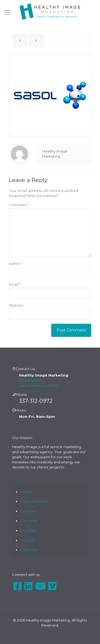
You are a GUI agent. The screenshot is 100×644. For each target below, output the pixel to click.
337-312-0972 (36, 401)
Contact (28, 540)
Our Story (29, 530)
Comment (19, 205)
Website (16, 305)
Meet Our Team (34, 501)
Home (26, 492)
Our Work (29, 521)
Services (28, 511)
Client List (29, 550)
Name (15, 263)
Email (15, 284)
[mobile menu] (7, 13)
